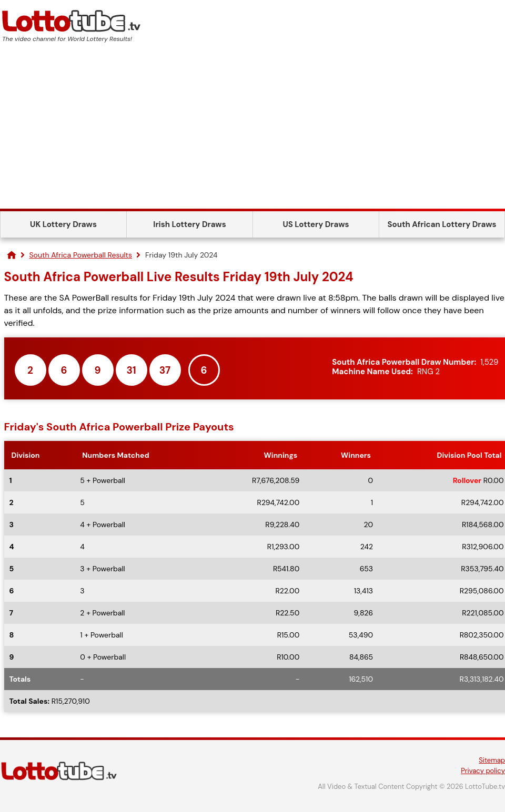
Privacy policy (483, 771)
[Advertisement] (252, 130)
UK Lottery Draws (63, 224)
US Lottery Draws (316, 224)
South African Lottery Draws (442, 224)
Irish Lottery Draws (189, 224)
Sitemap (492, 760)
